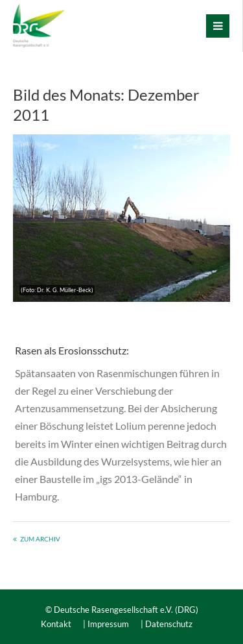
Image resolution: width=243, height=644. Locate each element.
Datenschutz (169, 624)
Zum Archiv (40, 539)
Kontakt (56, 624)
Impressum (108, 624)
